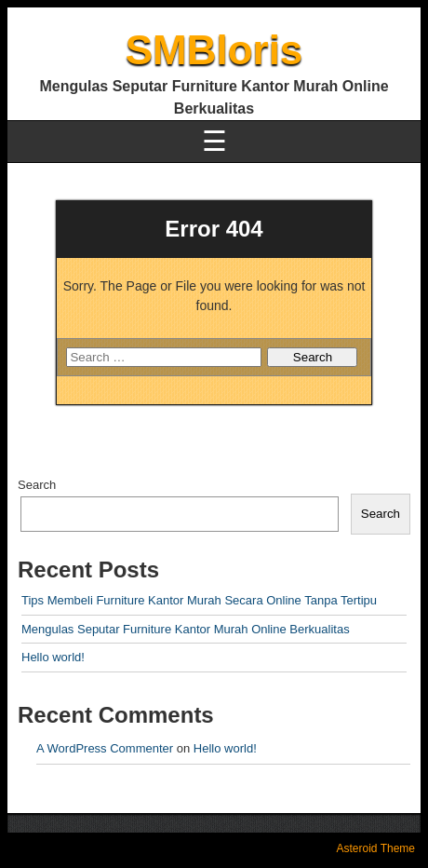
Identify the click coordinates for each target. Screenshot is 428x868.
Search (37, 485)
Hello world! (53, 657)
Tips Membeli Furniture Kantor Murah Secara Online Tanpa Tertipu (199, 600)
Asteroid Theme (376, 848)
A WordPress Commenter (105, 748)
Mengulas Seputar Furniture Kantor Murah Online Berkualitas (186, 629)
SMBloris (214, 50)
